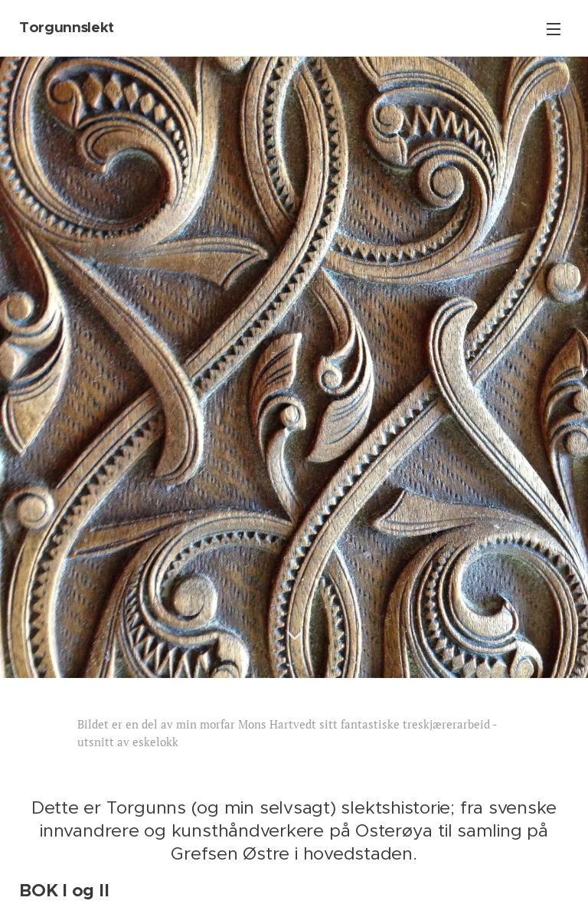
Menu (554, 29)
